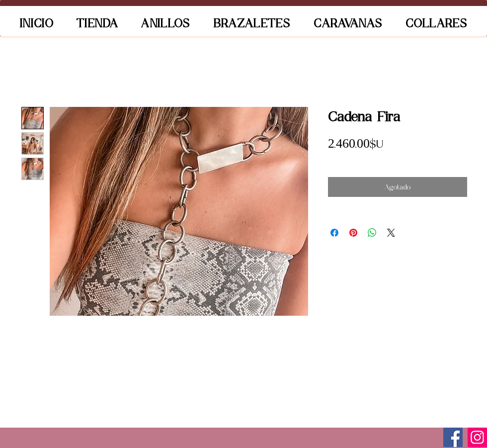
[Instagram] (477, 437)
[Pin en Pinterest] (353, 233)
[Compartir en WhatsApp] (372, 233)
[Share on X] (391, 233)
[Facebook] (453, 437)
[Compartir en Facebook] (334, 233)
